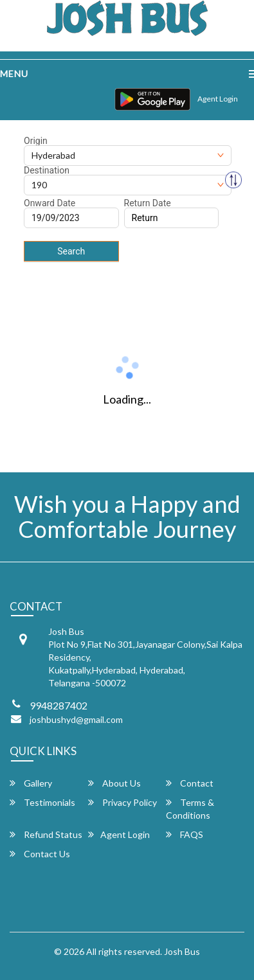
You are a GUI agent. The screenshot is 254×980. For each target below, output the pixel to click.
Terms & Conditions (190, 809)
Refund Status (46, 834)
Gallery (31, 783)
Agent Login (218, 99)
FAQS (185, 834)
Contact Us (40, 854)
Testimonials (42, 802)
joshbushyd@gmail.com (76, 719)
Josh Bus (182, 951)
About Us (114, 783)
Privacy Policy (122, 802)
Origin (36, 141)
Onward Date (50, 203)
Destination (47, 170)
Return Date (148, 203)
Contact (190, 783)
